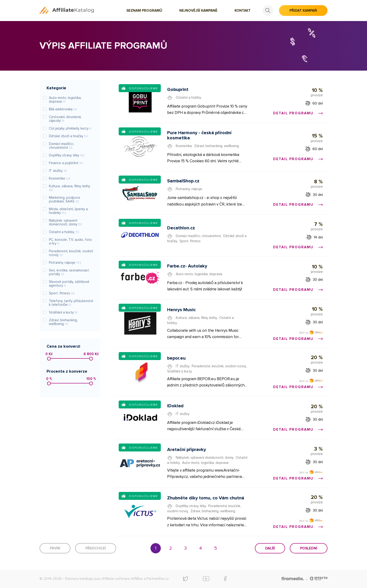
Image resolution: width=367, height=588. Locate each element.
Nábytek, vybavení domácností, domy (204, 458)
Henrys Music (181, 310)
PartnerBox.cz (158, 579)
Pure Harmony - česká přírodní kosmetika (199, 135)
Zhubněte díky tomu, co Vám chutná (206, 498)
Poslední (309, 548)
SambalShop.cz (183, 181)
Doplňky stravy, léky (191, 506)
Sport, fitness (190, 241)
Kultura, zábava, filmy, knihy (196, 318)
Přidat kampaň (303, 11)
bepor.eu (176, 358)
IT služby (182, 366)
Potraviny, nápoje (189, 189)
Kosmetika (184, 146)
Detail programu (298, 113)
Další (270, 548)
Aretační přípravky (187, 450)
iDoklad (175, 406)
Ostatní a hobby (188, 97)
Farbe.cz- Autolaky (187, 266)
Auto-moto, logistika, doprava (199, 274)
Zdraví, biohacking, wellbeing (217, 146)
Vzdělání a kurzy (180, 371)
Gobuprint (178, 90)
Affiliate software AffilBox (122, 579)
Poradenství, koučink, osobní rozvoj (219, 366)
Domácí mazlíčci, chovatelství (198, 236)
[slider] (49, 359)
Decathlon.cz (181, 228)
